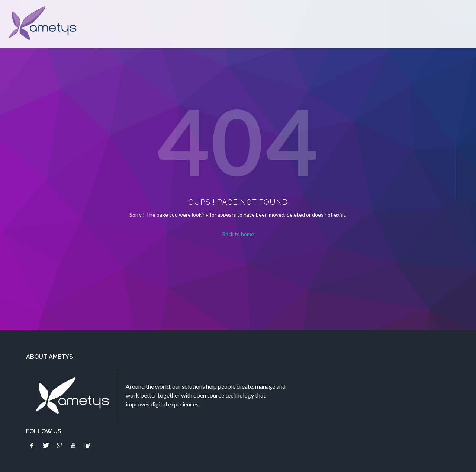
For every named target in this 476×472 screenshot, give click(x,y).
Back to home (238, 234)
